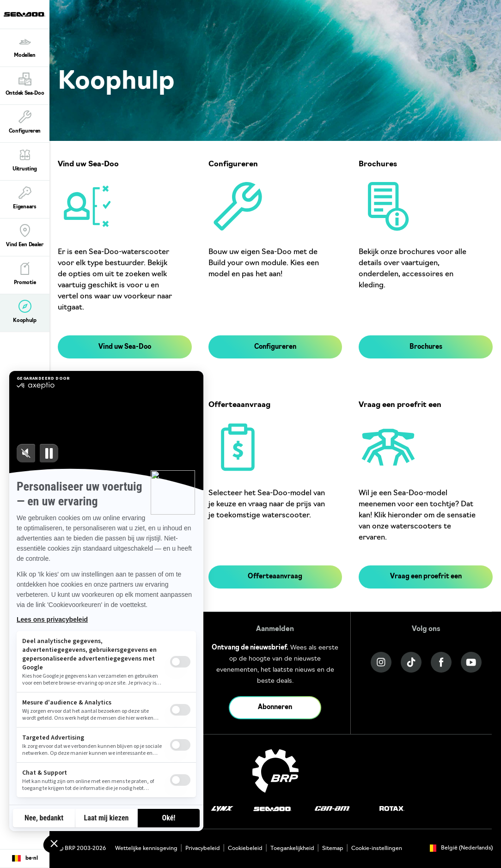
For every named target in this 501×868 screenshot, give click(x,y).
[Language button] (25, 859)
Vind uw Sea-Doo (125, 347)
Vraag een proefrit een (426, 577)
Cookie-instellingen (377, 849)
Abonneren (275, 707)
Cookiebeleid (245, 849)
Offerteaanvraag (275, 577)
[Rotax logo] (392, 809)
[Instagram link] (381, 662)
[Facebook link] (441, 662)
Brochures (426, 347)
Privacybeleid (203, 849)
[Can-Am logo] (332, 809)
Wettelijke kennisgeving (146, 849)
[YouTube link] (471, 662)
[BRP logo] (275, 771)
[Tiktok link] (411, 662)
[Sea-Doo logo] (24, 14)
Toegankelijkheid (292, 849)
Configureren (275, 347)
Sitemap (333, 849)
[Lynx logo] (222, 809)
